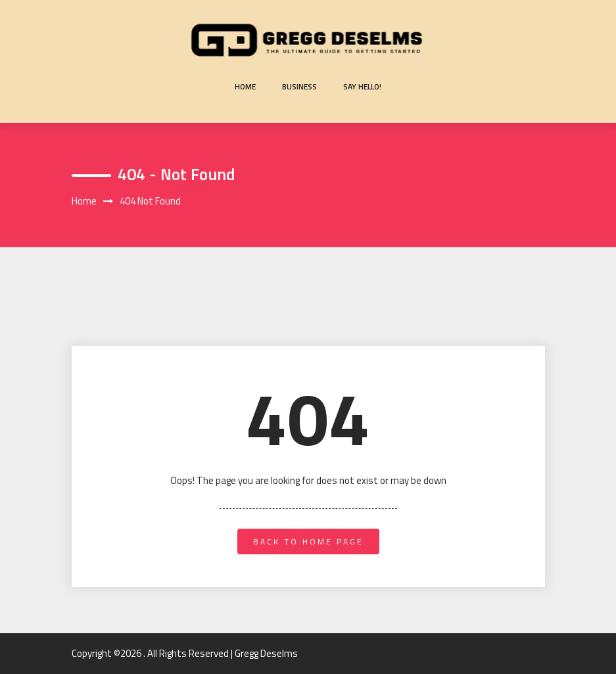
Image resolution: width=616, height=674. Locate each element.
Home (245, 86)
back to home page (308, 542)
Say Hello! (362, 86)
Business (299, 86)
